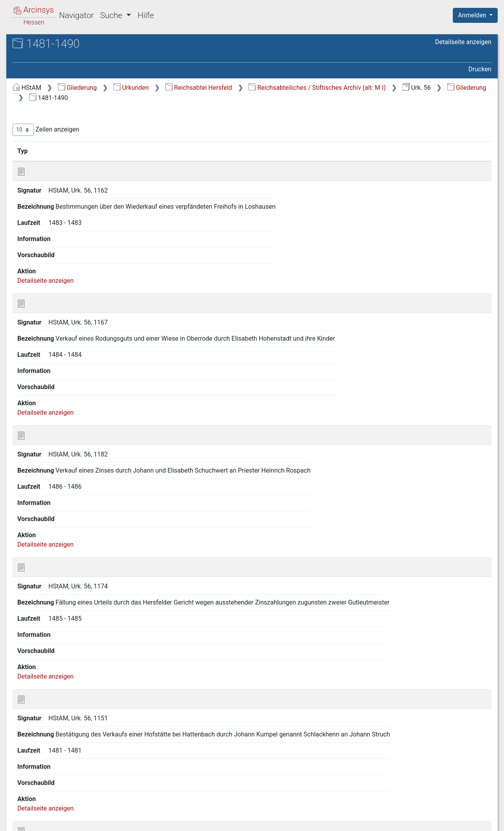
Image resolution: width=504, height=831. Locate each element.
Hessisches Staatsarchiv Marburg (74, 53)
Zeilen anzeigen (178, 130)
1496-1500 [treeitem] (43, 460)
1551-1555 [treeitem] (43, 518)
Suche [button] (112, 15)
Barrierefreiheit (420, 820)
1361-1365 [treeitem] (43, 246)
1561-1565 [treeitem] (43, 537)
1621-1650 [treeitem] (43, 634)
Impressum (478, 820)
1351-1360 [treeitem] (43, 237)
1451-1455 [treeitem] (43, 401)
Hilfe (145, 15)
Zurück (368, 781)
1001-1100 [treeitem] (43, 130)
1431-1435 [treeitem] (43, 372)
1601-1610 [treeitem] (43, 615)
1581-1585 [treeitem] (43, 576)
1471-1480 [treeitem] (43, 430)
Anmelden (473, 15)
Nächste (447, 781)
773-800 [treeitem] (39, 101)
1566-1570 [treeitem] (43, 547)
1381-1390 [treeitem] (43, 285)
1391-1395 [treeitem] (43, 295)
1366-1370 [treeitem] (43, 256)
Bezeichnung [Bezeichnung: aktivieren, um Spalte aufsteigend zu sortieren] (246, 151)
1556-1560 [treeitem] (43, 527)
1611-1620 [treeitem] (43, 625)
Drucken (480, 69)
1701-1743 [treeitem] (43, 653)
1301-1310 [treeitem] (43, 178)
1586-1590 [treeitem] (43, 586)
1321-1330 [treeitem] (43, 198)
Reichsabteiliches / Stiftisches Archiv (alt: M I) (230, 98)
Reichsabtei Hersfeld (331, 88)
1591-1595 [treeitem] (43, 595)
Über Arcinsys (301, 820)
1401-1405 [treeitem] (43, 314)
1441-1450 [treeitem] (43, 392)
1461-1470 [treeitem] (43, 421)
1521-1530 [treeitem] (43, 489)
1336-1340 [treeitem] (43, 217)
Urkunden (263, 88)
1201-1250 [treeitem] (43, 149)
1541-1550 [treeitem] (43, 508)
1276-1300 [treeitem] (43, 169)
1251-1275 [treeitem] (43, 159)
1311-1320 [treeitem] (43, 188)
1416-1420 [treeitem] (43, 343)
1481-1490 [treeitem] (43, 440)
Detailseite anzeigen (463, 42)
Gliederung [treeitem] (34, 91)
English (18, 815)
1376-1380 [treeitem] (43, 275)
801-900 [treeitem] (39, 110)
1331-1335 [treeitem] (43, 208)
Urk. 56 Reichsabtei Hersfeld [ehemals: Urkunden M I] (74, 65)
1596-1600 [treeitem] (43, 605)
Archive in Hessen (44, 45)
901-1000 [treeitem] (41, 120)
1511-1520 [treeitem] (43, 479)
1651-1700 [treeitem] (43, 644)
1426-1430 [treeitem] (43, 363)
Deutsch (47, 815)
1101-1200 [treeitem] (43, 139)
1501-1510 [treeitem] (43, 469)
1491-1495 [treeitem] (43, 450)
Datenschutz (359, 820)
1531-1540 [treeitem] (43, 498)
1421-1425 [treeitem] (43, 353)
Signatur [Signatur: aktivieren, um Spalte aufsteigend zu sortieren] (191, 151)
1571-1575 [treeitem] (43, 556)
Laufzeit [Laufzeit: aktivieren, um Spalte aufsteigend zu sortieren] (321, 151)
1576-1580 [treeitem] (43, 566)
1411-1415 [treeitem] (43, 334)
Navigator (76, 15)
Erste (342, 781)
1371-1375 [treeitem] (43, 265)
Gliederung (210, 88)
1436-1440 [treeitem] (43, 382)
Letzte (478, 781)
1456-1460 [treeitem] (43, 411)
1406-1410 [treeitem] (43, 324)
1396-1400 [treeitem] (43, 304)
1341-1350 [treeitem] (43, 227)
